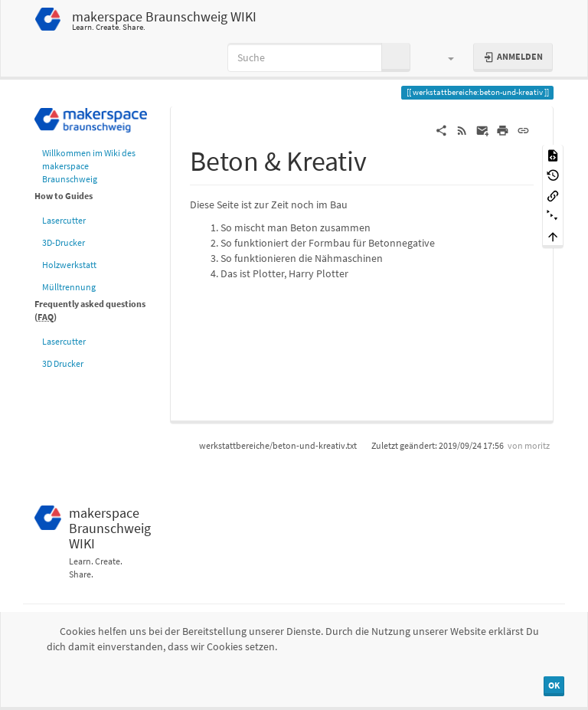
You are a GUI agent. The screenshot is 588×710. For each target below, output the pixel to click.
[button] (444, 57)
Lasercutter (64, 220)
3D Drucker (63, 363)
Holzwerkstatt (69, 265)
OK (554, 685)
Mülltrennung (69, 287)
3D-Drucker (64, 242)
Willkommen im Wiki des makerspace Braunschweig (89, 166)
